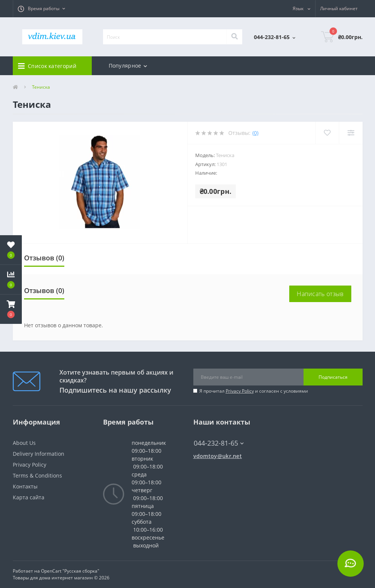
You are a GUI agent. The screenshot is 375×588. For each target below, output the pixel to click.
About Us (24, 443)
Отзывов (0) (44, 258)
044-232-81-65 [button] (219, 443)
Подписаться (333, 377)
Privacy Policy (240, 391)
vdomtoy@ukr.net (218, 456)
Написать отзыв (320, 294)
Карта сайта (29, 497)
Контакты (25, 486)
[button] (41, 9)
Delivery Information (39, 454)
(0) (255, 133)
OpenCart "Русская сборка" (70, 571)
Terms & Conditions (37, 475)
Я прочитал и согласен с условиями (254, 391)
